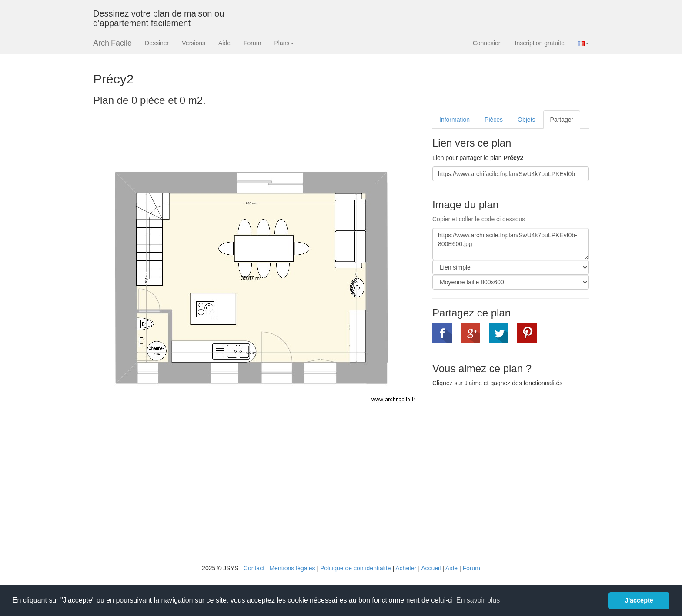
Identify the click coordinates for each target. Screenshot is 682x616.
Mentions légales (292, 568)
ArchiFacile (112, 43)
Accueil (431, 568)
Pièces (494, 120)
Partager (562, 120)
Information (455, 120)
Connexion (487, 43)
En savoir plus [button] (478, 600)
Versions (194, 43)
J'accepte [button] (639, 600)
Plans (284, 43)
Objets (526, 120)
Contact (254, 568)
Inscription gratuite (540, 43)
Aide (224, 43)
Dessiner (157, 43)
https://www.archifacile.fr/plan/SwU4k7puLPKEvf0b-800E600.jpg (511, 244)
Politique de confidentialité (356, 568)
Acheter (406, 568)
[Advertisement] (505, 483)
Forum (252, 43)
